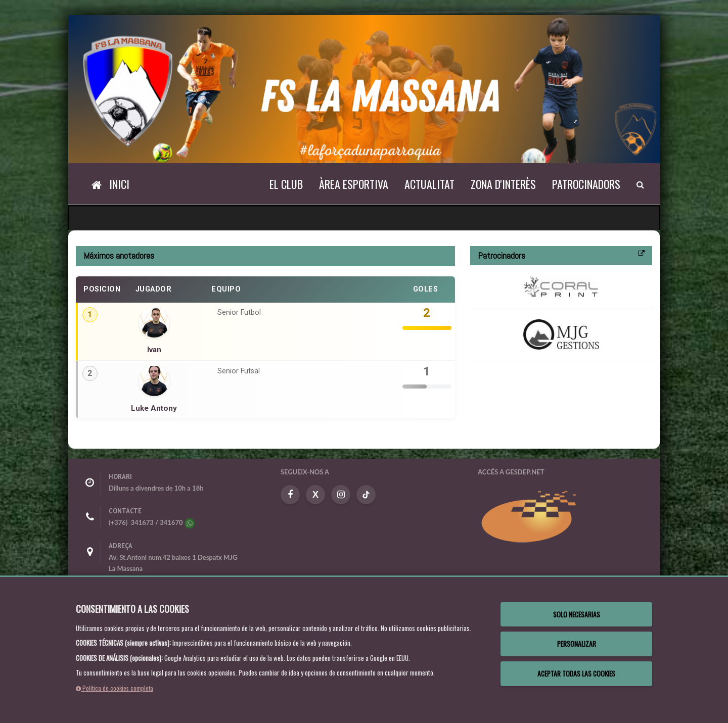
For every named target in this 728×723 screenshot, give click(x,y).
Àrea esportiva (354, 184)
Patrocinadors (586, 184)
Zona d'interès (503, 184)
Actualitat (429, 184)
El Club (286, 184)
